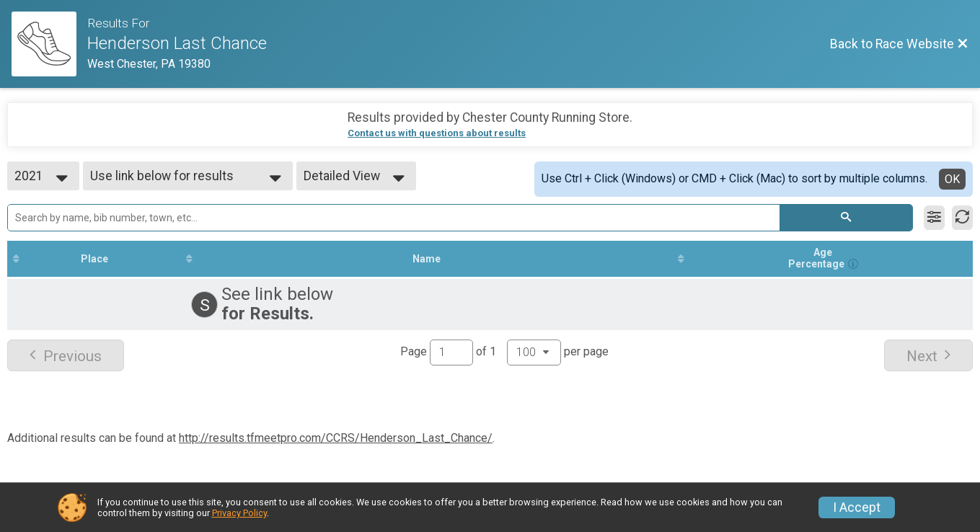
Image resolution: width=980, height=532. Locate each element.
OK (952, 179)
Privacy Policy (239, 513)
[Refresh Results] (962, 218)
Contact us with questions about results (437, 133)
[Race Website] (49, 44)
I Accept (857, 507)
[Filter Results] (934, 218)
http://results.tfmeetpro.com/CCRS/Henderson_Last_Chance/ (336, 438)
